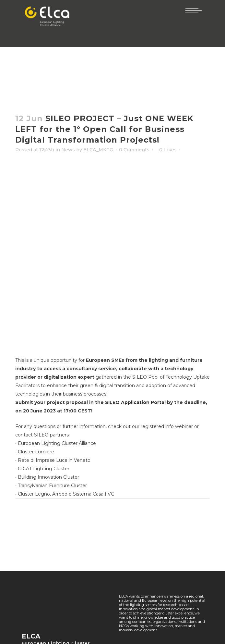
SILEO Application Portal (135, 402)
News (68, 150)
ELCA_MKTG (98, 150)
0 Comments (134, 150)
